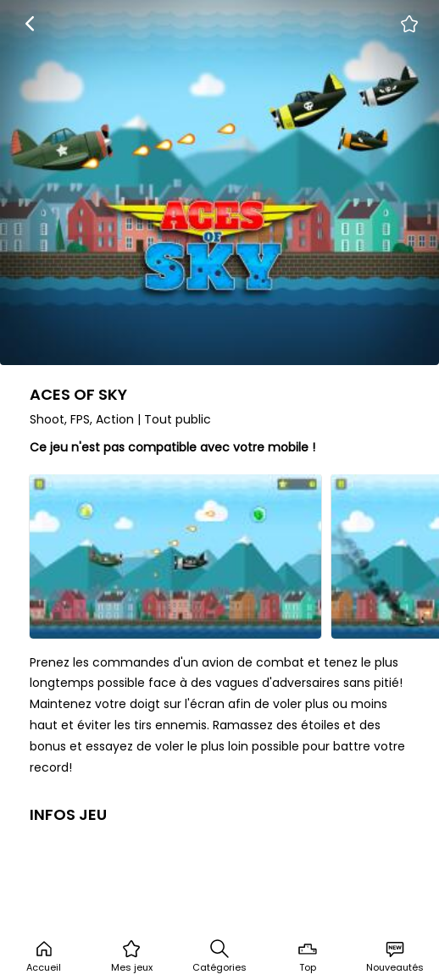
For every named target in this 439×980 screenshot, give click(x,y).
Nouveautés (395, 956)
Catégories (219, 956)
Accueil (44, 956)
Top (308, 956)
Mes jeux (132, 956)
